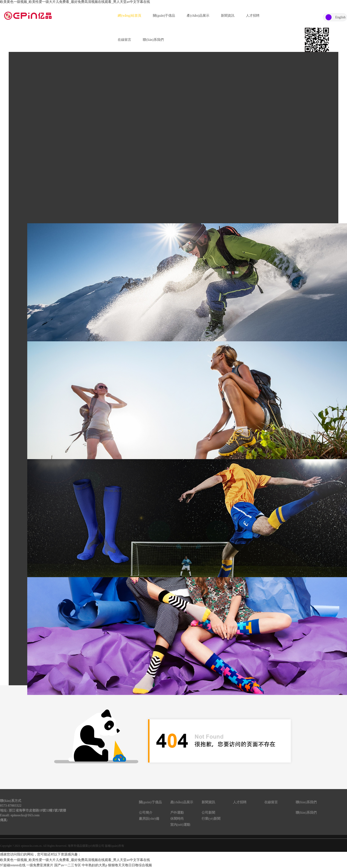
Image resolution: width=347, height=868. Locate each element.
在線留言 (124, 40)
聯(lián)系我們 (153, 40)
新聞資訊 (228, 16)
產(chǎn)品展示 (198, 16)
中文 (329, 17)
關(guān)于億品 (164, 16)
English (340, 17)
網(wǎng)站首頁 (129, 16)
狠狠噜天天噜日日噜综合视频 (130, 865)
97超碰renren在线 (13, 865)
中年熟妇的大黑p (94, 865)
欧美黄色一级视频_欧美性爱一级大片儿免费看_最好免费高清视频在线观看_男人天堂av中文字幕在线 (75, 2)
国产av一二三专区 (68, 865)
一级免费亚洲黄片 (40, 865)
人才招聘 (253, 16)
